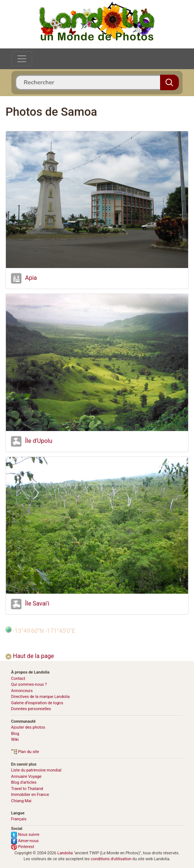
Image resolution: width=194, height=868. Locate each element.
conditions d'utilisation (111, 859)
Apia (31, 278)
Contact (18, 679)
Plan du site (25, 752)
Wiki (15, 740)
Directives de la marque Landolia (40, 697)
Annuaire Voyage (26, 777)
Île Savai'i (37, 604)
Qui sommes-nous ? (29, 684)
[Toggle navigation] (22, 59)
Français (19, 819)
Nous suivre (25, 835)
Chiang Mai (21, 801)
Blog (15, 734)
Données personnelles (31, 709)
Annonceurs (22, 691)
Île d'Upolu (39, 441)
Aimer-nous (25, 841)
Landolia (65, 853)
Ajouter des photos (28, 727)
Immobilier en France (30, 795)
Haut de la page (30, 656)
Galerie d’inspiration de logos (37, 703)
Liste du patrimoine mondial (36, 770)
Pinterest (23, 847)
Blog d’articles (24, 782)
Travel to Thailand (27, 789)
